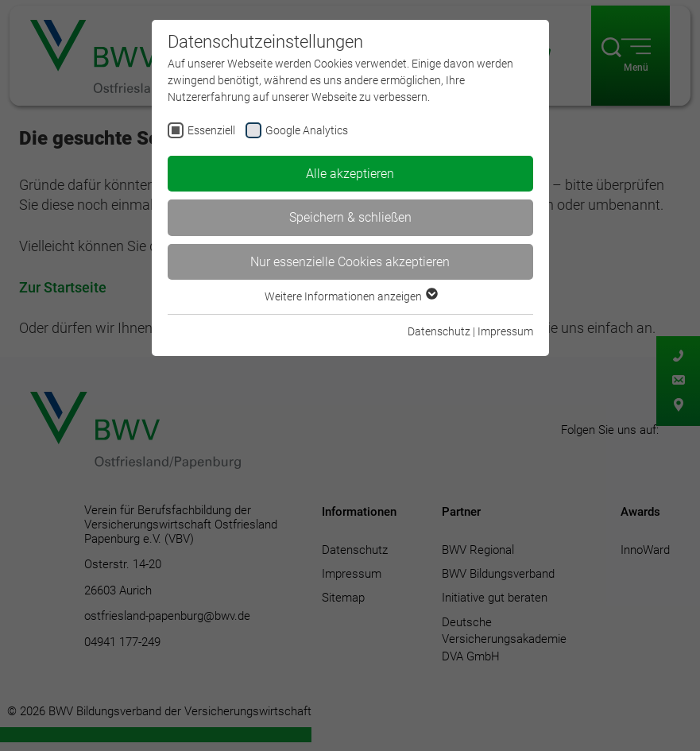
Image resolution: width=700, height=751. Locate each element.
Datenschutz (439, 331)
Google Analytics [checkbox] (307, 130)
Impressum (505, 331)
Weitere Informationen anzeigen (350, 296)
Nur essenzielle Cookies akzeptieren (350, 262)
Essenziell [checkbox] (211, 130)
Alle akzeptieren (350, 174)
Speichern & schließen (350, 217)
